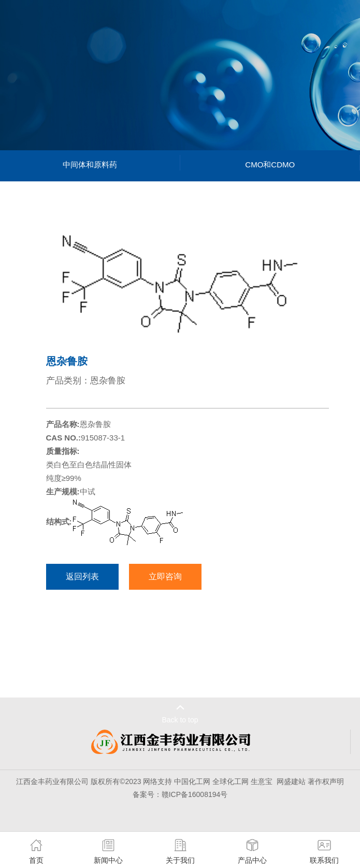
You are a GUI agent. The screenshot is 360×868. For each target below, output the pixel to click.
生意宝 (262, 781)
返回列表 (82, 577)
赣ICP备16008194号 (195, 794)
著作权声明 (326, 781)
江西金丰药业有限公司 (52, 781)
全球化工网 (231, 781)
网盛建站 (291, 781)
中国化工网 (192, 781)
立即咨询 (165, 577)
